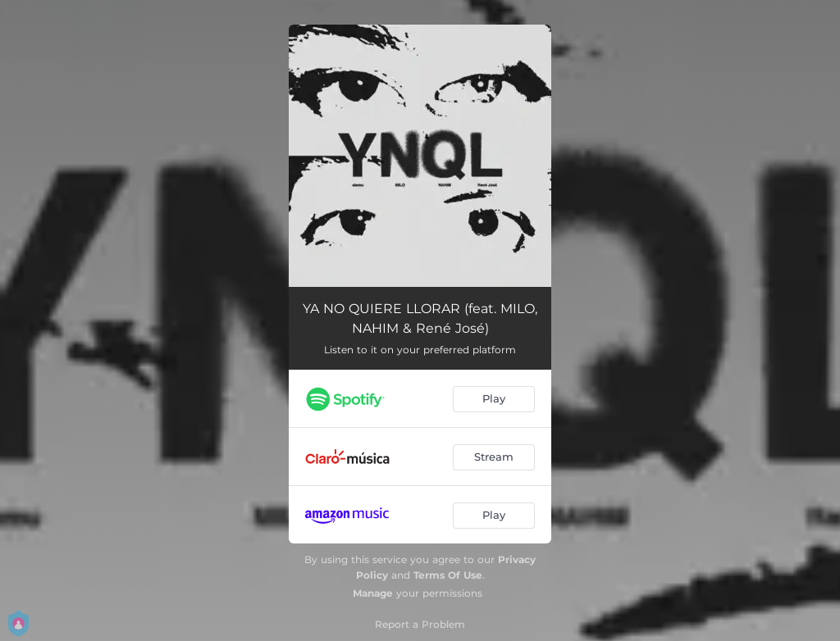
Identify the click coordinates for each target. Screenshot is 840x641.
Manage (373, 593)
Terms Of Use (448, 575)
